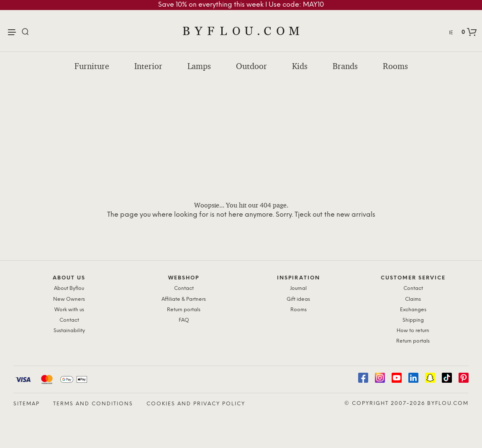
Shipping (413, 320)
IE (451, 33)
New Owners (69, 299)
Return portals (184, 310)
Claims (413, 299)
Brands (345, 66)
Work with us (69, 310)
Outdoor (251, 66)
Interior (148, 66)
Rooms (395, 66)
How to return (413, 331)
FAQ (184, 320)
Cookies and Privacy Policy (196, 404)
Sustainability (69, 331)
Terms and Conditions (93, 404)
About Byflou (69, 288)
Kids (300, 66)
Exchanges (413, 310)
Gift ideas (298, 299)
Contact (69, 320)
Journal (298, 288)
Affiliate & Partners (184, 299)
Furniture (92, 66)
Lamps (199, 66)
